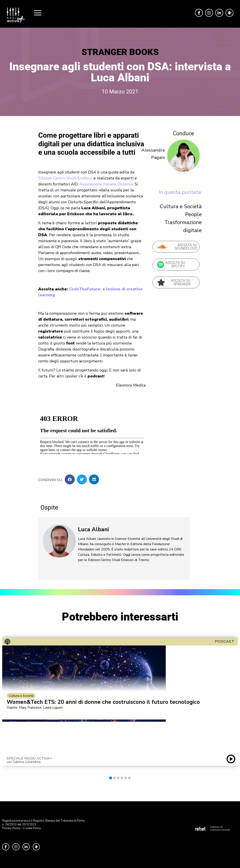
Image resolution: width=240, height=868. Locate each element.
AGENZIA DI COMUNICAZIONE (220, 829)
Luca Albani (93, 529)
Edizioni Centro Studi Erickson (65, 178)
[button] (70, 479)
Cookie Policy (32, 828)
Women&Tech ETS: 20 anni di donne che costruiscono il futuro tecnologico (103, 702)
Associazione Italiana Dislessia (106, 184)
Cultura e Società (181, 206)
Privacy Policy (11, 828)
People (193, 214)
